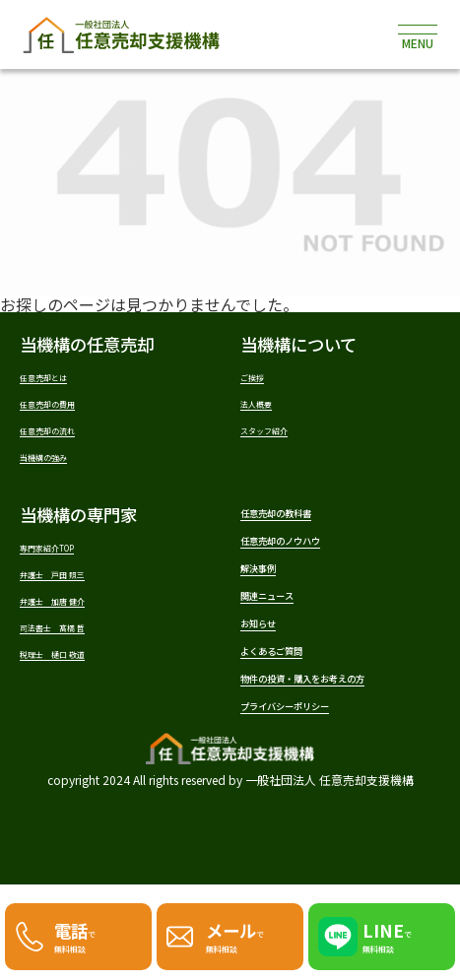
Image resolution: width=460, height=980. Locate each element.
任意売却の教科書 (307, 530)
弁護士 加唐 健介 (80, 624)
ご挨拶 (263, 377)
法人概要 (270, 407)
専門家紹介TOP (72, 563)
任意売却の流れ (71, 438)
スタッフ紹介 (285, 438)
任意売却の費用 (71, 407)
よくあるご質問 (299, 703)
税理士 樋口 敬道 (80, 685)
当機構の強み (64, 468)
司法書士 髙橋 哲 (80, 654)
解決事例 (274, 599)
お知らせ (274, 668)
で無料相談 (84, 930)
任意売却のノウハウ (316, 565)
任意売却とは (64, 377)
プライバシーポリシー (324, 796)
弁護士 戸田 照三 (80, 593)
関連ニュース (290, 634)
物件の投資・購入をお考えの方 (332, 750)
